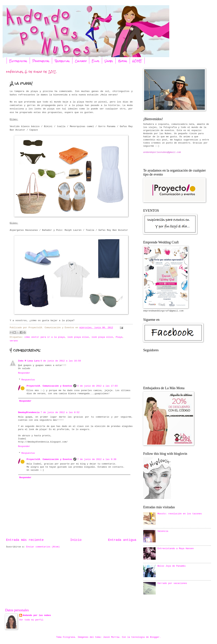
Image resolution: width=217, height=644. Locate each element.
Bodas (123, 61)
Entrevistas (18, 61)
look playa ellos (102, 337)
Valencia (163, 531)
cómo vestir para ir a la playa (45, 337)
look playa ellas (78, 337)
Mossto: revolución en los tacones (180, 514)
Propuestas (41, 61)
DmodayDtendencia (29, 412)
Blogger (155, 637)
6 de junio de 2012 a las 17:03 (98, 386)
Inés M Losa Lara (29, 361)
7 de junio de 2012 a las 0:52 (60, 412)
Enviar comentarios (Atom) (43, 547)
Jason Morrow (111, 637)
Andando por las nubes (37, 615)
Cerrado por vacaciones (172, 583)
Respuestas (28, 380)
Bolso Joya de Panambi (172, 566)
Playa (119, 337)
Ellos (96, 61)
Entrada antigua (122, 540)
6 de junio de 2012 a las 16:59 (61, 361)
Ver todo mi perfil (31, 620)
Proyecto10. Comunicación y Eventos (49, 386)
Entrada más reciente (25, 540)
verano (14, 341)
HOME (137, 61)
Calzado (81, 61)
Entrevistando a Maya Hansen (176, 549)
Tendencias (62, 61)
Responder (24, 373)
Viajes (109, 61)
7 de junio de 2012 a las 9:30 (97, 459)
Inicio (76, 540)
